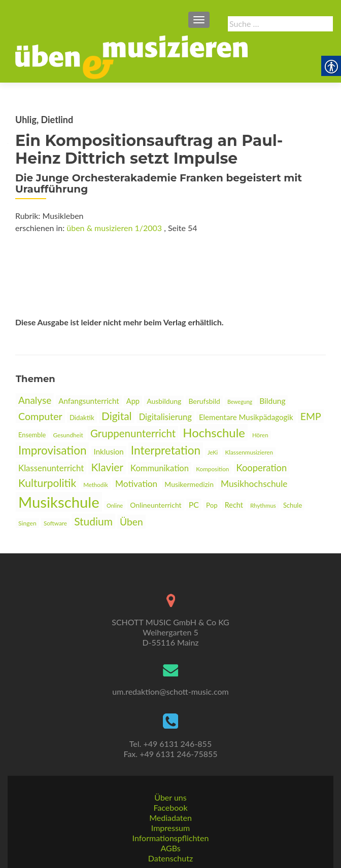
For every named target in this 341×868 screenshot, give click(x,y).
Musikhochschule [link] (254, 484)
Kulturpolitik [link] (47, 483)
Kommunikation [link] (160, 468)
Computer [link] (40, 416)
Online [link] (115, 505)
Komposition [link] (212, 469)
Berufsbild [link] (204, 401)
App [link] (133, 401)
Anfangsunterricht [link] (89, 401)
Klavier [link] (107, 467)
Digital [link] (117, 416)
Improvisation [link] (52, 450)
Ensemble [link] (32, 435)
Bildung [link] (272, 401)
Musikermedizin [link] (189, 484)
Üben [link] (131, 522)
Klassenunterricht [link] (51, 468)
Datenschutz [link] (170, 858)
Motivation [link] (136, 484)
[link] (131, 56)
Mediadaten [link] (170, 818)
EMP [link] (311, 416)
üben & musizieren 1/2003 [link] (114, 228)
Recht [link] (234, 505)
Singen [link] (27, 523)
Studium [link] (93, 521)
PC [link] (194, 504)
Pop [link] (212, 505)
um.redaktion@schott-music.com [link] (170, 691)
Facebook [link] (170, 807)
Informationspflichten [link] (171, 838)
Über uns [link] (170, 797)
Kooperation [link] (262, 468)
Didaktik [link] (82, 418)
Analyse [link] (35, 400)
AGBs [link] (170, 848)
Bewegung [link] (240, 402)
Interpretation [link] (166, 450)
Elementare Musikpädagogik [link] (246, 417)
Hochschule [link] (214, 432)
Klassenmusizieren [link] (249, 452)
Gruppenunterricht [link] (133, 433)
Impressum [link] (170, 828)
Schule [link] (293, 505)
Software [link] (55, 523)
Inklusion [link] (109, 451)
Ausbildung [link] (164, 401)
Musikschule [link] (59, 502)
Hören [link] (260, 435)
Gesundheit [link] (68, 435)
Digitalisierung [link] (165, 417)
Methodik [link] (96, 485)
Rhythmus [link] (263, 505)
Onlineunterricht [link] (156, 505)
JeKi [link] (213, 452)
